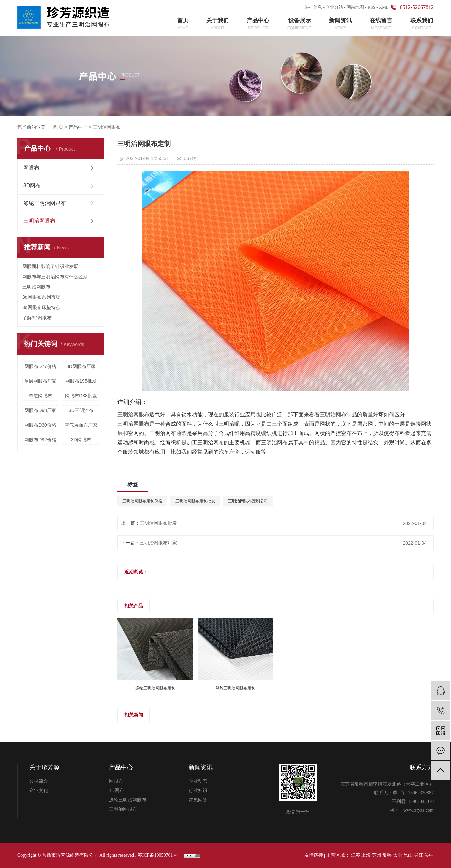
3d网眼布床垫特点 (41, 307)
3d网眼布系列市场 (41, 297)
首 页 (58, 127)
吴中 (429, 855)
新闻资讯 (340, 24)
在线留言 (381, 24)
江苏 (356, 855)
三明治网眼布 (107, 127)
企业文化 (39, 790)
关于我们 (218, 24)
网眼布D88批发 (81, 396)
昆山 (408, 855)
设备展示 (299, 24)
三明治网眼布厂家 (158, 543)
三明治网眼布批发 (158, 523)
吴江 (419, 855)
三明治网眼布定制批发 (195, 501)
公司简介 (39, 781)
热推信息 (313, 7)
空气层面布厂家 (81, 425)
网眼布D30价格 (40, 425)
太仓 (398, 855)
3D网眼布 (81, 440)
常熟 (387, 855)
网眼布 (31, 168)
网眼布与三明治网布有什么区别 (55, 277)
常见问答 (198, 800)
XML (384, 7)
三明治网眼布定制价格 (142, 501)
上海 (366, 855)
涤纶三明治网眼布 (45, 203)
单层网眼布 (40, 396)
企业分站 (334, 7)
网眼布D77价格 (40, 366)
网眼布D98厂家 (40, 410)
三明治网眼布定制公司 (248, 501)
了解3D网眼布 (37, 318)
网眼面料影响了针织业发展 (50, 266)
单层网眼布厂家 (40, 381)
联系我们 (422, 24)
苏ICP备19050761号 (158, 855)
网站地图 (355, 7)
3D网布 (32, 185)
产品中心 (258, 24)
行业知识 (198, 790)
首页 (182, 24)
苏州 (377, 855)
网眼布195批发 (81, 381)
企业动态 (198, 781)
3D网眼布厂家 (81, 366)
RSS (372, 7)
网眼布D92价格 (40, 440)
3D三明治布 (81, 410)
